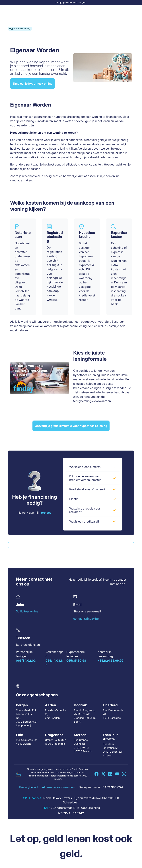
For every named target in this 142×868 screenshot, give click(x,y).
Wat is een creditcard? (84, 521)
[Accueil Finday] (18, 13)
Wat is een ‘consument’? (85, 467)
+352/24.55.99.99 (110, 661)
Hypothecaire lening (20, 28)
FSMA (46, 808)
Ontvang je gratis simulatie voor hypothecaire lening (71, 426)
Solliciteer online (27, 611)
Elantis (74, 499)
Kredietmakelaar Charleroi (87, 489)
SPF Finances (32, 798)
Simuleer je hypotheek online (32, 84)
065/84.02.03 (26, 661)
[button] (130, 13)
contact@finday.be (86, 619)
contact (121, 580)
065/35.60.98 (76, 661)
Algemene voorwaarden (58, 787)
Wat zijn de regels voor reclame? (85, 510)
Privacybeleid (28, 787)
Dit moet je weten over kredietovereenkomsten (85, 478)
